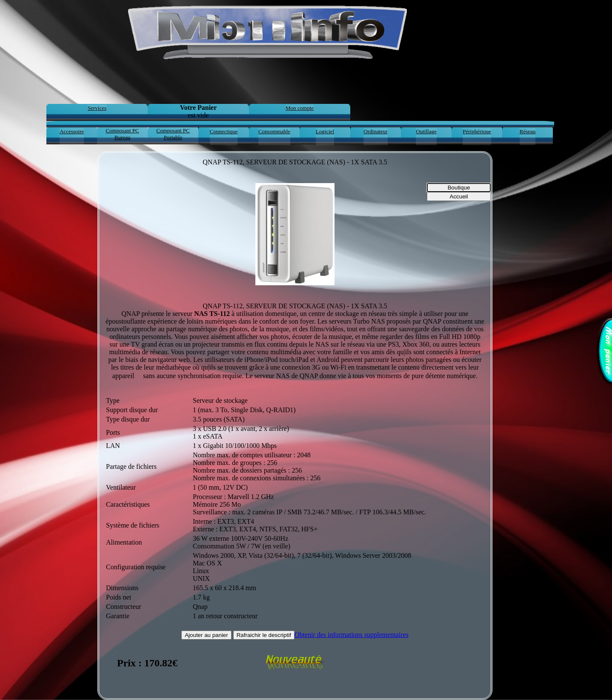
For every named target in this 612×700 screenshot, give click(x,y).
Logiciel (325, 131)
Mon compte (300, 108)
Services (97, 108)
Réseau (528, 131)
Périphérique (477, 131)
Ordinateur (375, 131)
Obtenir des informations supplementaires (352, 635)
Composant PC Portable (173, 134)
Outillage (426, 131)
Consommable (274, 131)
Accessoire (72, 131)
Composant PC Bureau (122, 134)
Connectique (224, 131)
